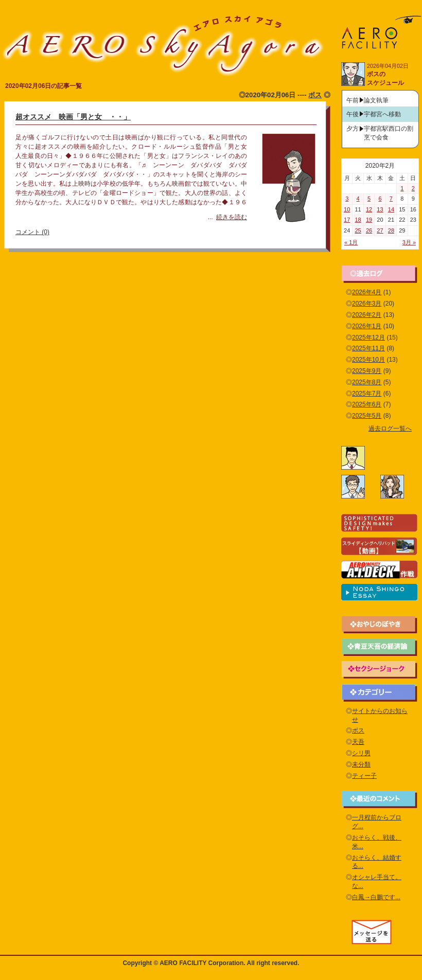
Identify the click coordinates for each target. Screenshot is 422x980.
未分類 (361, 764)
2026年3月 (367, 304)
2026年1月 (367, 326)
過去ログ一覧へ (390, 429)
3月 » (409, 242)
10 (347, 209)
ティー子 (364, 776)
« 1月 (351, 242)
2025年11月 (368, 348)
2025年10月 (368, 360)
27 (380, 230)
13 (380, 209)
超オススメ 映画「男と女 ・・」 (73, 117)
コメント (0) (32, 232)
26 (369, 230)
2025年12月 (368, 337)
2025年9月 (367, 371)
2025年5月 (367, 416)
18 (358, 220)
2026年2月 (367, 315)
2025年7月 (367, 394)
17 (347, 220)
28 (391, 230)
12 (369, 209)
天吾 (358, 742)
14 (391, 209)
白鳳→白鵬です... (376, 897)
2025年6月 (367, 404)
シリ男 (361, 753)
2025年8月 (367, 382)
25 (358, 230)
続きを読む (232, 217)
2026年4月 (367, 292)
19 (369, 220)
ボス (315, 95)
